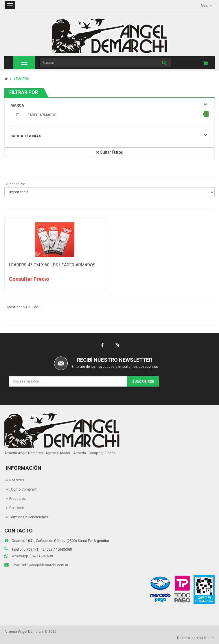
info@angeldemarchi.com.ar (45, 565)
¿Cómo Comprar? (23, 489)
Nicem (209, 638)
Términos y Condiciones (29, 517)
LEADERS (22, 79)
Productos (18, 499)
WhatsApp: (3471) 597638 (32, 556)
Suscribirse (143, 382)
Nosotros (17, 480)
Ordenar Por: (16, 184)
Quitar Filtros (109, 152)
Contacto (17, 508)
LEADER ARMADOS (41, 115)
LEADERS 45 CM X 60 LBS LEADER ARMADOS (52, 265)
